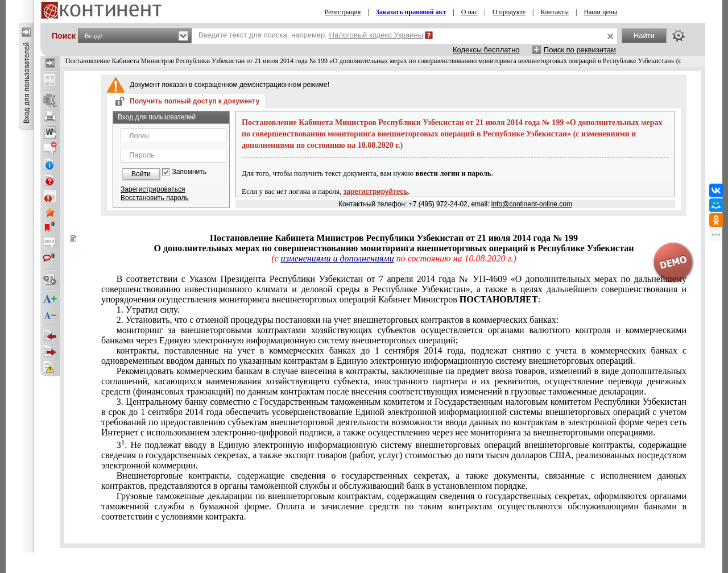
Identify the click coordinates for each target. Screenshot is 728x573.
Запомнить (189, 172)
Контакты (555, 12)
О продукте (509, 12)
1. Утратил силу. (148, 310)
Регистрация (343, 12)
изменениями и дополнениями (338, 258)
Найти (644, 36)
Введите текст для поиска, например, (311, 35)
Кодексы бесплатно (486, 50)
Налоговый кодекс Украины (377, 35)
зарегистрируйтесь (376, 192)
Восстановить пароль (155, 198)
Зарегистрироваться (153, 189)
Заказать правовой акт (411, 12)
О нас (470, 12)
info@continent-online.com (532, 204)
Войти (141, 174)
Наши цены (600, 12)
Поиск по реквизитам (580, 50)
